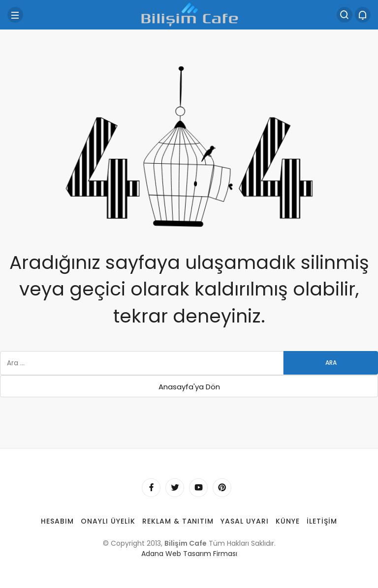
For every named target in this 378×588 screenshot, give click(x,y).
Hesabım (57, 521)
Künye (288, 521)
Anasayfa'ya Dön (189, 387)
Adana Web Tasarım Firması (189, 554)
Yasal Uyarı (245, 521)
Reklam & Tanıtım (178, 521)
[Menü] (15, 15)
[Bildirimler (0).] (363, 15)
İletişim (322, 521)
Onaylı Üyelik (108, 521)
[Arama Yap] (345, 15)
